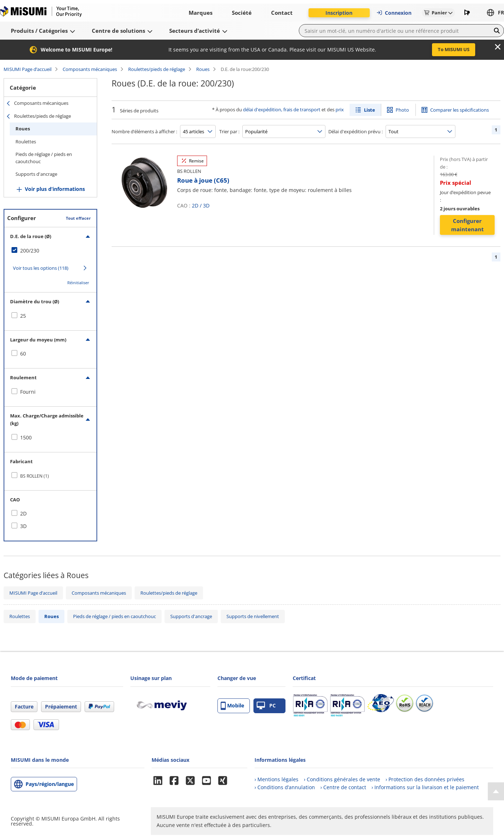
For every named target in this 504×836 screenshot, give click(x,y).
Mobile (232, 706)
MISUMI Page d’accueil (28, 69)
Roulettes (26, 142)
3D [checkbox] (23, 526)
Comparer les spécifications (460, 110)
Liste (370, 110)
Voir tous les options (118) (41, 268)
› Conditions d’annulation (285, 787)
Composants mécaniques (90, 69)
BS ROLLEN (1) (35, 476)
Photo (402, 110)
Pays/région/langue (50, 784)
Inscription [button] (339, 13)
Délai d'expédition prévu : (355, 131)
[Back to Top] (496, 791)
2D (195, 205)
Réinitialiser (78, 283)
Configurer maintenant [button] (467, 225)
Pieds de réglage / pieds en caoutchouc (44, 158)
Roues (203, 69)
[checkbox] (50, 251)
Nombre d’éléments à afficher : (144, 131)
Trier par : (229, 131)
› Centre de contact (343, 787)
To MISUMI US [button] (454, 49)
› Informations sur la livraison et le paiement (425, 787)
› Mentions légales (276, 779)
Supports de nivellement (253, 616)
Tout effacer (78, 218)
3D (206, 205)
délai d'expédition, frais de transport (282, 109)
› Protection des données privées (425, 779)
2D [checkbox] (23, 513)
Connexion (394, 13)
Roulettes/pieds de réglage (157, 69)
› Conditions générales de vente (342, 779)
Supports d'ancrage (36, 174)
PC (266, 706)
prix (340, 109)
